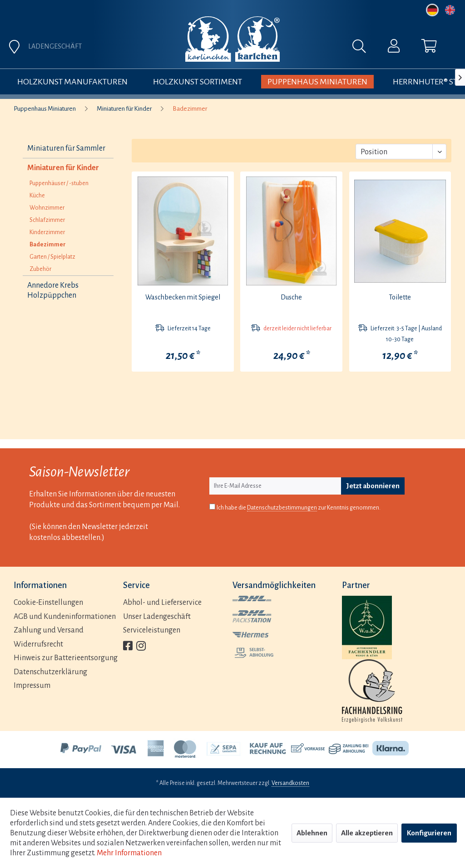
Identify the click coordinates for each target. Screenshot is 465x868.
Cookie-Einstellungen (48, 603)
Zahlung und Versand (49, 630)
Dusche (291, 297)
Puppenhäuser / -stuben (59, 183)
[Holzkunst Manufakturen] (72, 82)
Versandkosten (290, 783)
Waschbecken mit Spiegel (183, 297)
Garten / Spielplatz (52, 257)
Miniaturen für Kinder (63, 168)
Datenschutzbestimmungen (282, 508)
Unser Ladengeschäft (157, 617)
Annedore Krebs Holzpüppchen (53, 290)
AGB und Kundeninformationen (65, 617)
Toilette (400, 297)
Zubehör (40, 269)
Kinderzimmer (47, 232)
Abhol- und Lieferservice (162, 603)
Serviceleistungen (152, 630)
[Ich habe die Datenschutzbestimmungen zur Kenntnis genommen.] (212, 507)
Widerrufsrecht (38, 644)
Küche (37, 196)
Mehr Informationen (129, 853)
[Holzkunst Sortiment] (198, 82)
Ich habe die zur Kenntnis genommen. (299, 508)
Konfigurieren (429, 833)
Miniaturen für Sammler (66, 148)
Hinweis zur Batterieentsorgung (66, 658)
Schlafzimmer (47, 220)
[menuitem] (285, 49)
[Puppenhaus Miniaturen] (317, 82)
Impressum (32, 686)
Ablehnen (312, 833)
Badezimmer (48, 245)
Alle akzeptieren (367, 833)
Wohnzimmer (47, 208)
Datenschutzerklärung (50, 672)
